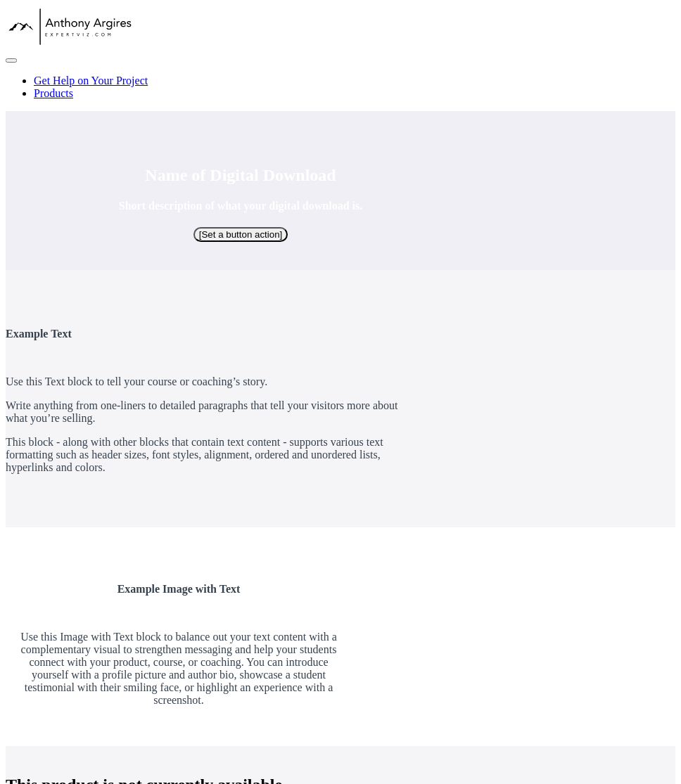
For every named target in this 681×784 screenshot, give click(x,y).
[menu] (340, 87)
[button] (11, 60)
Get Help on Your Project (91, 81)
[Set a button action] (241, 234)
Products (53, 93)
